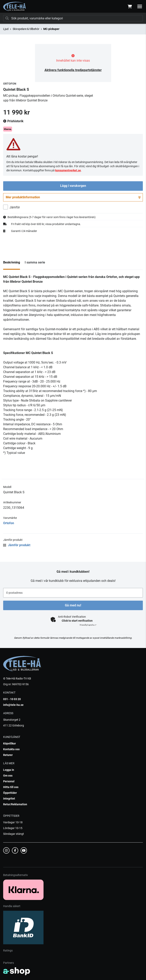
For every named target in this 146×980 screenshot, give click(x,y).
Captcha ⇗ (88, 625)
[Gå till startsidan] (15, 7)
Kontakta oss (11, 749)
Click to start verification (77, 621)
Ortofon (9, 523)
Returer (8, 755)
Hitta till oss (11, 787)
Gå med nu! (73, 605)
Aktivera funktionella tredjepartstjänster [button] (73, 70)
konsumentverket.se (68, 170)
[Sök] (73, 18)
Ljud (6, 29)
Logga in (9, 770)
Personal (9, 781)
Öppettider (10, 793)
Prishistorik (13, 121)
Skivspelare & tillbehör (26, 29)
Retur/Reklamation (15, 804)
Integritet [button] (9, 799)
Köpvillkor (9, 743)
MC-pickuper (51, 29)
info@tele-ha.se (13, 705)
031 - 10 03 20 (12, 699)
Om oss (8, 776)
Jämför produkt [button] (17, 545)
